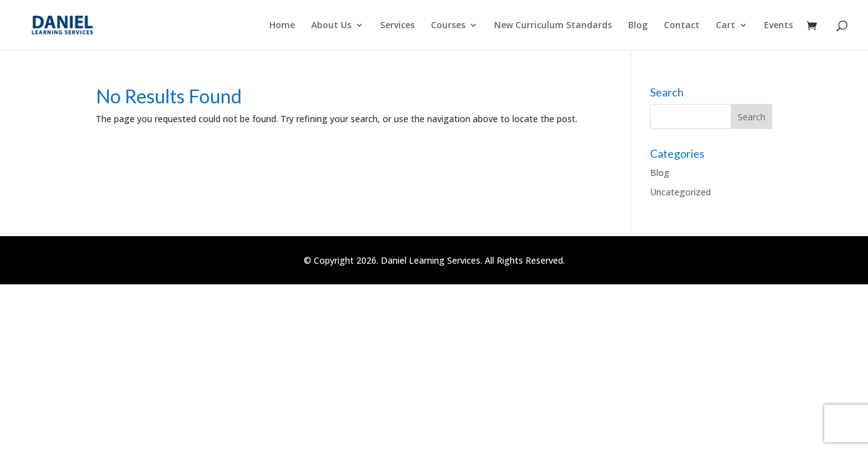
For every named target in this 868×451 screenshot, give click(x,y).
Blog (638, 26)
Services (397, 26)
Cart (726, 26)
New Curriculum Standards (553, 26)
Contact (682, 26)
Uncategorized (680, 192)
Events (778, 26)
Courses (448, 26)
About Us (331, 26)
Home (282, 26)
